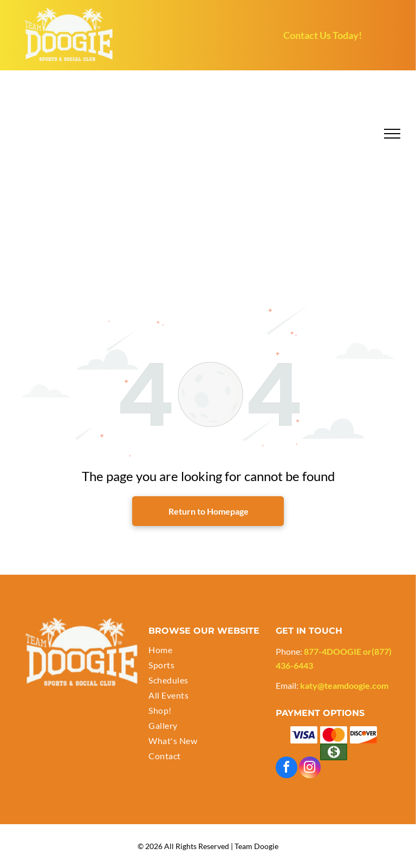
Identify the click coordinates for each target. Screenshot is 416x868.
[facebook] (287, 769)
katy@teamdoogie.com (344, 685)
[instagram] (310, 769)
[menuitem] (208, 651)
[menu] (392, 134)
